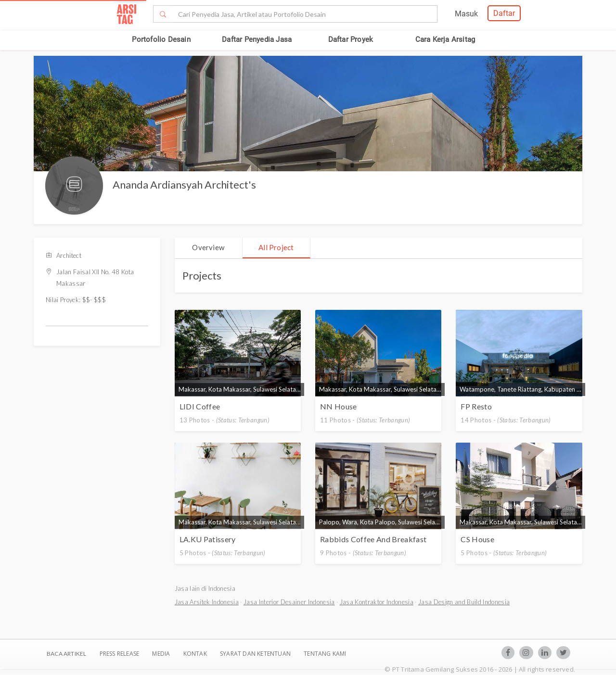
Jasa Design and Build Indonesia (464, 602)
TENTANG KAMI (325, 654)
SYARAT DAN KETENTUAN (256, 654)
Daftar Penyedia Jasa (257, 39)
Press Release (119, 654)
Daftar (504, 13)
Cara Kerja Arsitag (445, 39)
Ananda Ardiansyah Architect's (184, 185)
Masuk (466, 14)
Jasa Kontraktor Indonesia (377, 602)
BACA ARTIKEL (66, 654)
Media (162, 654)
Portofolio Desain (161, 39)
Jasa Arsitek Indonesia (207, 602)
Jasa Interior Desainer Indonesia (289, 602)
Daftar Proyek (351, 39)
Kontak (196, 654)
